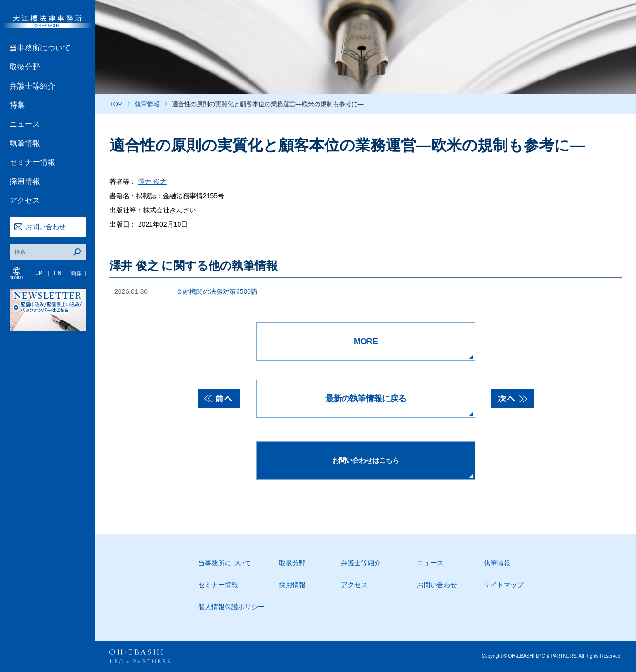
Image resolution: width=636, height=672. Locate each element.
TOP (116, 104)
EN (58, 273)
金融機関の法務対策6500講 (217, 291)
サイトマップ (504, 585)
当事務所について (40, 48)
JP (39, 273)
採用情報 (25, 181)
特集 (17, 105)
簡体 (76, 273)
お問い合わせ (46, 227)
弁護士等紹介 (32, 86)
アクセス (25, 200)
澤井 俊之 (152, 181)
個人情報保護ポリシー (231, 607)
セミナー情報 (32, 162)
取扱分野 (25, 67)
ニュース (25, 124)
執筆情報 (25, 143)
